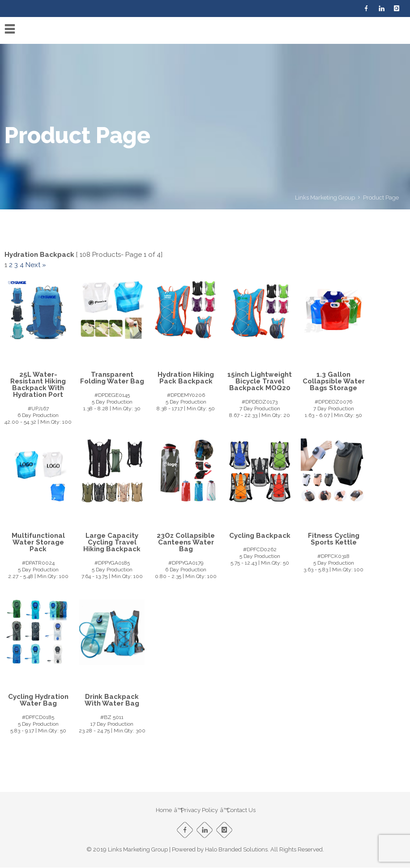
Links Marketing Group (325, 198)
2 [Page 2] (11, 265)
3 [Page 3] (16, 265)
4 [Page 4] (22, 265)
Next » (36, 265)
